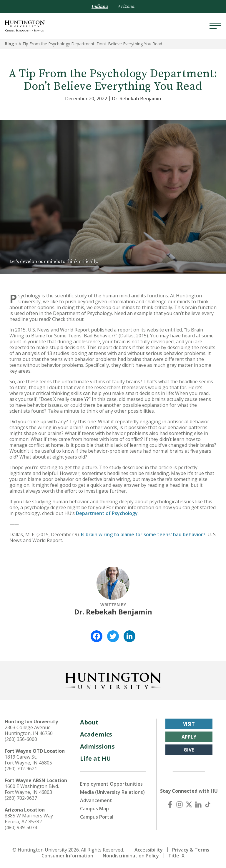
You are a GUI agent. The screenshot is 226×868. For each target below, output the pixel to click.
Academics (96, 734)
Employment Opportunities (111, 784)
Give (189, 750)
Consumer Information (67, 856)
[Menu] (215, 26)
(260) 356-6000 (21, 739)
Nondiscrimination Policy (131, 856)
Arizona (126, 6)
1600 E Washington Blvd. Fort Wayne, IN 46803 (32, 789)
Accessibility (149, 850)
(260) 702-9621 (21, 769)
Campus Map (94, 809)
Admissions (97, 746)
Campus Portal (97, 817)
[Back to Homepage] (113, 680)
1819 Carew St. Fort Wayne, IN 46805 (28, 760)
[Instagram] (180, 804)
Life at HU (95, 758)
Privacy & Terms (191, 850)
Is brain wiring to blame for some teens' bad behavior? (143, 534)
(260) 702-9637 (21, 798)
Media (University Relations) (112, 792)
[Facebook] (170, 804)
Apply (189, 737)
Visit (189, 724)
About (89, 722)
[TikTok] (208, 804)
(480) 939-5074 (21, 827)
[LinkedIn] (198, 804)
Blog (9, 44)
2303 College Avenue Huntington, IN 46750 (29, 730)
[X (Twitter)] (189, 804)
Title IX (176, 856)
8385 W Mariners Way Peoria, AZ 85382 (29, 819)
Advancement (96, 800)
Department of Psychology (107, 513)
